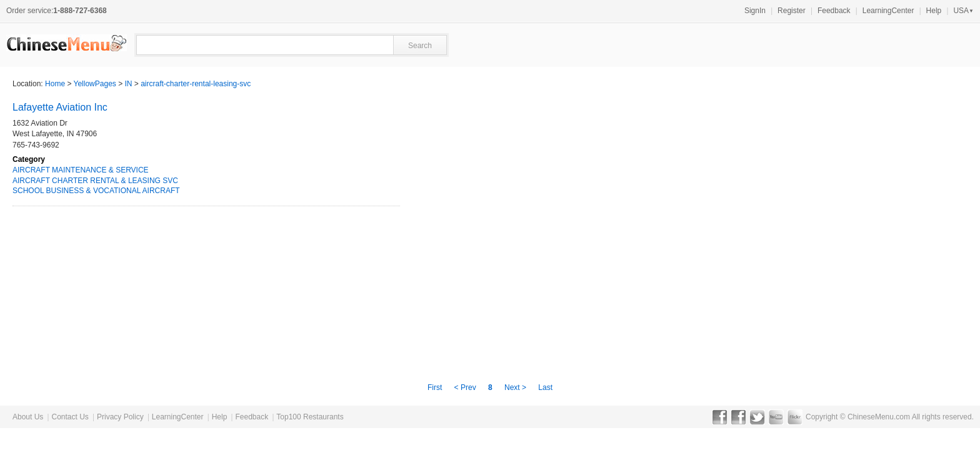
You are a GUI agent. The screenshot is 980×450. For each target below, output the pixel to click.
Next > (515, 387)
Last (545, 387)
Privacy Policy (120, 417)
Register (792, 11)
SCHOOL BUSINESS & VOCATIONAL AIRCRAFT (96, 191)
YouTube (776, 417)
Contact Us (70, 417)
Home (55, 84)
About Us (28, 417)
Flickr (795, 417)
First (436, 387)
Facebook (720, 417)
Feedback (834, 11)
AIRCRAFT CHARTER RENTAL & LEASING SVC (95, 181)
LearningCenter (888, 11)
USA (963, 11)
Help (934, 11)
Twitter (757, 417)
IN (129, 84)
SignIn (755, 11)
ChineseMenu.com (879, 417)
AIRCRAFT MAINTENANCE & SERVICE (81, 170)
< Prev (466, 387)
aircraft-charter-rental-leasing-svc (196, 84)
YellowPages (95, 84)
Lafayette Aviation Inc (60, 107)
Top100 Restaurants (310, 417)
